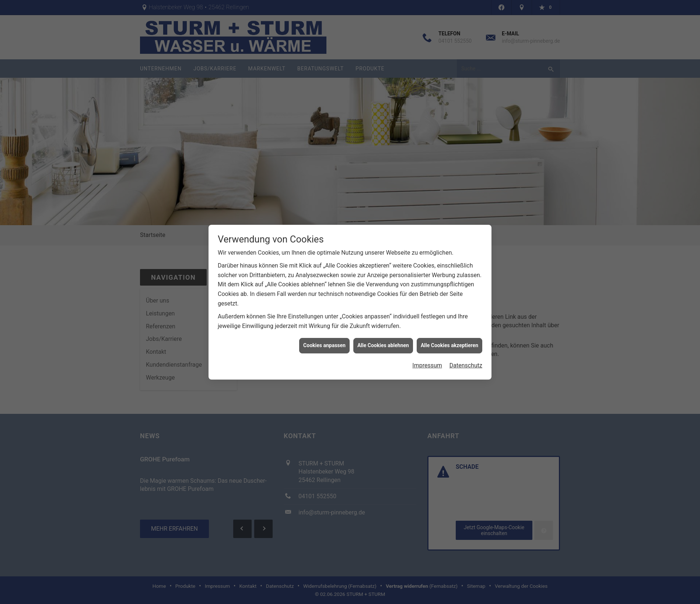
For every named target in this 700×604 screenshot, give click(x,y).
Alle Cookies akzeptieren (449, 341)
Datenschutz (466, 361)
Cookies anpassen (324, 341)
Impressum (427, 361)
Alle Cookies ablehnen (383, 341)
